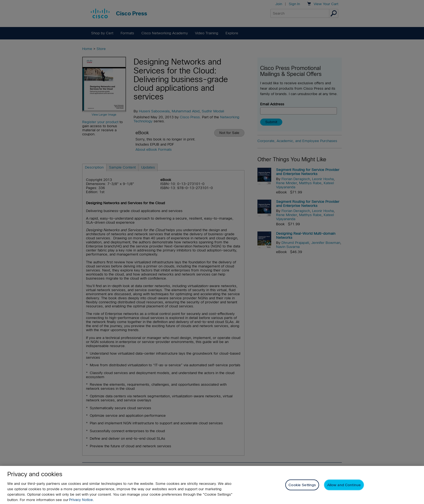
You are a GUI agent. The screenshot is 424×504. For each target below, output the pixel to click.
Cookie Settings (302, 488)
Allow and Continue (344, 488)
